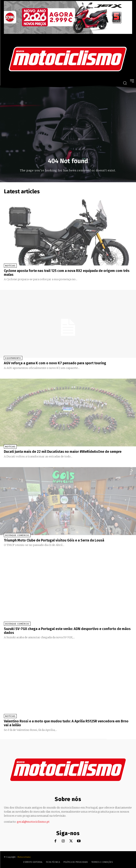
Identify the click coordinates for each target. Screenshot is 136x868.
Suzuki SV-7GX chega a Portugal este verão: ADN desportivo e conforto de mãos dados (67, 631)
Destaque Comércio (17, 535)
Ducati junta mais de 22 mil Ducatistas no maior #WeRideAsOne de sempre (63, 452)
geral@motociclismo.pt (33, 822)
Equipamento (13, 358)
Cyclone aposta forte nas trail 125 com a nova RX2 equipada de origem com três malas (67, 273)
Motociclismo (24, 857)
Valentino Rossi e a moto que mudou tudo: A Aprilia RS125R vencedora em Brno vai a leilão (66, 723)
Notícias (10, 266)
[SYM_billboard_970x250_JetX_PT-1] (68, 33)
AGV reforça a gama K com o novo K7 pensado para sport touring (55, 363)
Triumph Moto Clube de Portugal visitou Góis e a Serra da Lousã (54, 540)
